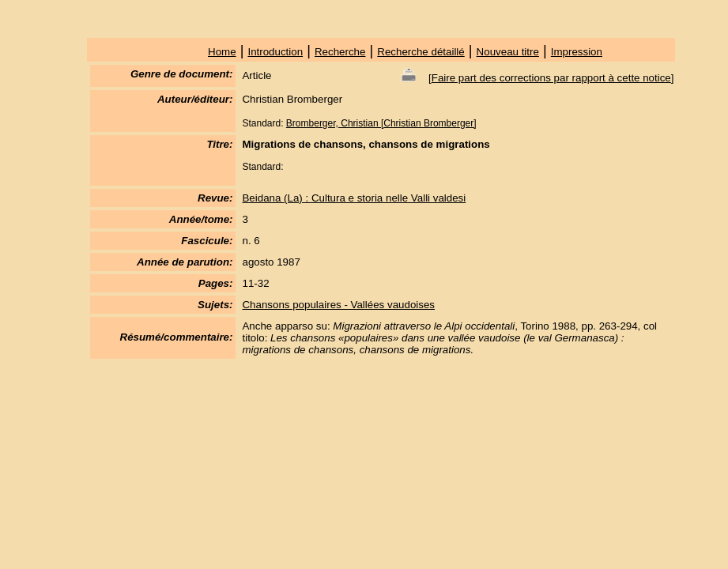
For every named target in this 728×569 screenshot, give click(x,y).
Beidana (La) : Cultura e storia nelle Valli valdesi (354, 198)
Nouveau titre (508, 52)
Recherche (340, 52)
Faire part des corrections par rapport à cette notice (551, 78)
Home (222, 52)
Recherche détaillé (421, 52)
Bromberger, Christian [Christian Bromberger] (381, 123)
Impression (577, 52)
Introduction (275, 52)
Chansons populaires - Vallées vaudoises (338, 305)
